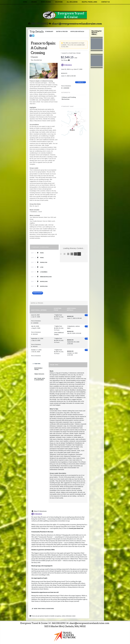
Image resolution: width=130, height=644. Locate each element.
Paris (42, 253)
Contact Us (105, 2)
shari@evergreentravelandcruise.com (77, 24)
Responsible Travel (38, 369)
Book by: (70, 316)
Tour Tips (37, 364)
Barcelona (44, 281)
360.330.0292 (39, 24)
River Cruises (46, 2)
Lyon (42, 267)
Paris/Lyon (44, 262)
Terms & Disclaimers (66, 86)
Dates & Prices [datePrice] (62, 32)
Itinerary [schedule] (49, 32)
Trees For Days (39, 374)
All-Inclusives (72, 2)
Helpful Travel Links (89, 2)
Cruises (34, 2)
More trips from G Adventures (43, 609)
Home (25, 2)
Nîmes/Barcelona (46, 277)
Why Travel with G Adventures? (40, 379)
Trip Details (37, 32)
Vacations (59, 2)
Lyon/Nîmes (44, 272)
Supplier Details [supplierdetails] (77, 32)
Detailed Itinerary (38, 293)
